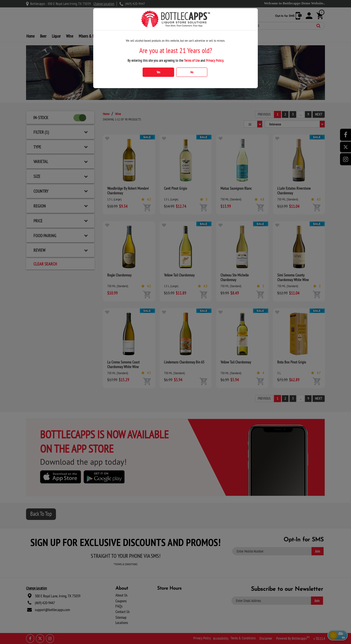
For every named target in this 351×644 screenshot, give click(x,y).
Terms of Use (192, 61)
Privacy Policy (215, 61)
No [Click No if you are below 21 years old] (192, 72)
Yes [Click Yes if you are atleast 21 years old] (158, 72)
